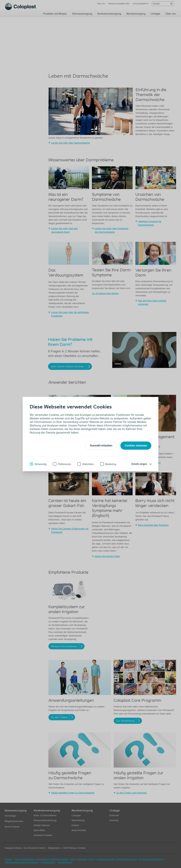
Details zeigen (139, 464)
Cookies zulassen (136, 445)
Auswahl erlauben (101, 445)
